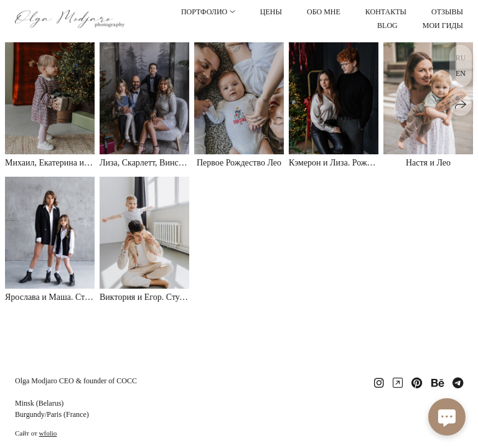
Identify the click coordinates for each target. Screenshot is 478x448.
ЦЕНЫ (271, 12)
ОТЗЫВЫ (447, 12)
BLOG (387, 26)
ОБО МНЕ (324, 12)
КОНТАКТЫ (386, 12)
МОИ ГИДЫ (443, 26)
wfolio (48, 433)
